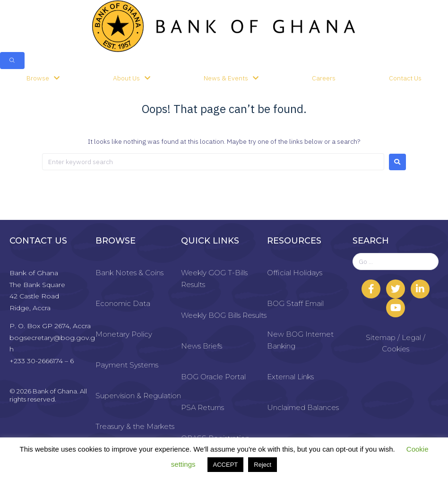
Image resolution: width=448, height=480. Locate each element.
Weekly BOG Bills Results (224, 315)
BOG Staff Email (295, 303)
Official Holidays (295, 273)
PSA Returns (202, 407)
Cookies (396, 349)
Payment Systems (127, 365)
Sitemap (381, 337)
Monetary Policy (124, 334)
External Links (290, 377)
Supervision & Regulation (138, 396)
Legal (411, 337)
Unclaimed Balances (303, 407)
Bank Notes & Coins (129, 273)
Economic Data (123, 303)
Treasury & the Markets (135, 426)
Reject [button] (263, 465)
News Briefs (202, 346)
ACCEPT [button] (226, 465)
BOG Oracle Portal (213, 377)
